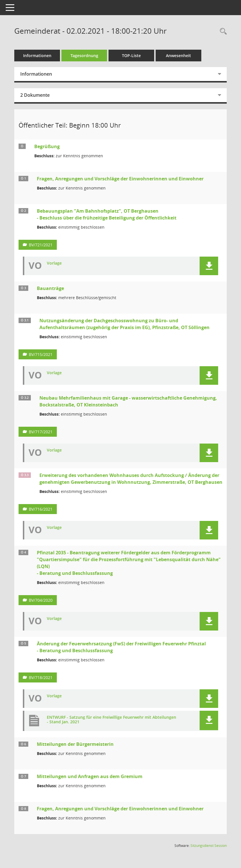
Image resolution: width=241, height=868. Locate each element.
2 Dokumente (35, 95)
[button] (209, 266)
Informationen (37, 56)
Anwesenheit (178, 56)
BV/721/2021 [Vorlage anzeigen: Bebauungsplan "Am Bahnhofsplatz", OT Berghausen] (41, 245)
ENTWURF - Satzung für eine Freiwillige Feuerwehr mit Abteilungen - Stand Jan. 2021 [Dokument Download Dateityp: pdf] (112, 720)
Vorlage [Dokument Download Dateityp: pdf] (54, 263)
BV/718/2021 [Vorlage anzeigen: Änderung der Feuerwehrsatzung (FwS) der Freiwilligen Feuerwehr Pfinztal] (41, 677)
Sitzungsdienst (209, 846)
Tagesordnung (84, 56)
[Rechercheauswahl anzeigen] (222, 32)
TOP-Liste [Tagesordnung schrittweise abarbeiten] (131, 56)
